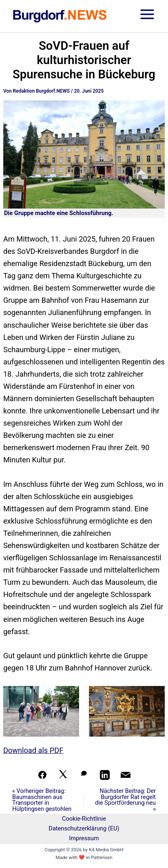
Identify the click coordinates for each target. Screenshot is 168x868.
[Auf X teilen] (63, 775)
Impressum (84, 838)
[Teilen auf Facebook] (42, 775)
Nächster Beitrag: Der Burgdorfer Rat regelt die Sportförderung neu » (125, 800)
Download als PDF (33, 750)
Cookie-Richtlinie (84, 819)
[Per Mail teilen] (126, 775)
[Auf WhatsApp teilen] (84, 775)
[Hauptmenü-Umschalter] (147, 16)
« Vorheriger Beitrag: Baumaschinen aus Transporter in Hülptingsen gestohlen (42, 800)
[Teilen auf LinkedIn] (105, 775)
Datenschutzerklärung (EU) (84, 828)
